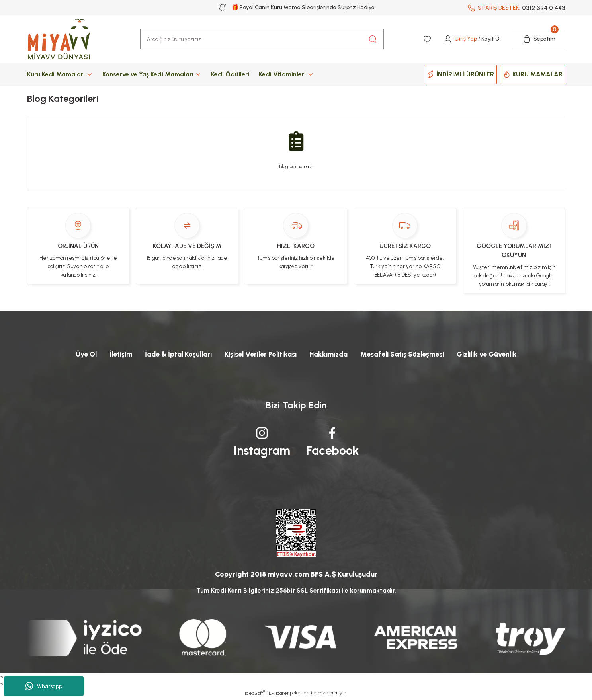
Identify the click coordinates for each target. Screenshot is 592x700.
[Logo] (67, 39)
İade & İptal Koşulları (172, 354)
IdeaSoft (255, 694)
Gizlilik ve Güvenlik (494, 354)
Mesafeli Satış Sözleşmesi (406, 354)
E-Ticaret (279, 694)
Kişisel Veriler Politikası (258, 354)
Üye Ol (77, 354)
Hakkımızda (329, 354)
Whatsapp (44, 686)
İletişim (112, 354)
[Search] (262, 39)
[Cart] (539, 39)
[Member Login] (472, 39)
